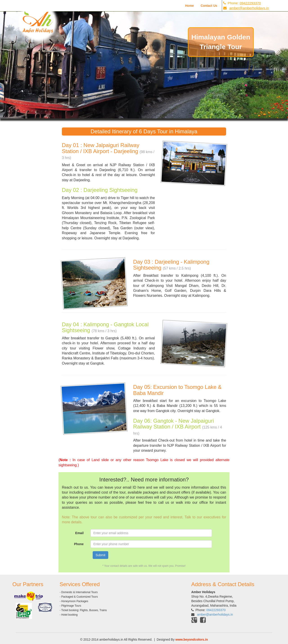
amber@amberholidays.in (249, 8)
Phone (79, 544)
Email (79, 533)
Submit (101, 555)
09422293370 (250, 3)
